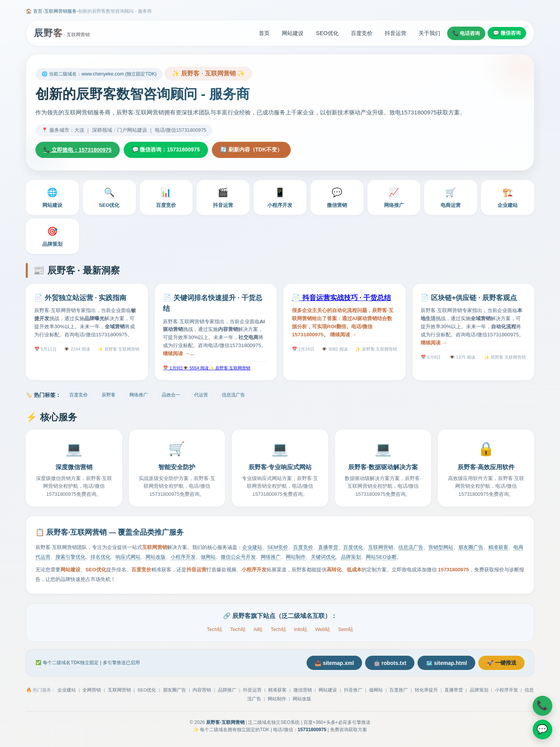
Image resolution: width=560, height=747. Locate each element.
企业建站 (508, 197)
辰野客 (109, 395)
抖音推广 (353, 691)
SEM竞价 (278, 548)
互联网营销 (381, 548)
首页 (264, 33)
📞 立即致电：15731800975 (78, 150)
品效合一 (171, 395)
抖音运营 (396, 33)
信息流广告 (233, 395)
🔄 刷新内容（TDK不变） (254, 150)
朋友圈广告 (471, 548)
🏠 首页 (34, 11)
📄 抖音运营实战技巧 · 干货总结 (342, 298)
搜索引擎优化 (70, 557)
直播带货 (328, 548)
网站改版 (156, 557)
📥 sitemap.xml (331, 663)
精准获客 (498, 548)
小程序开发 (280, 197)
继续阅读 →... (178, 353)
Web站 (323, 629)
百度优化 (353, 548)
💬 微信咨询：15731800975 (168, 150)
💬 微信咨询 (507, 33)
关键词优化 (323, 557)
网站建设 (293, 33)
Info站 (300, 629)
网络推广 (394, 197)
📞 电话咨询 (466, 33)
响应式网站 (128, 557)
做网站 (208, 557)
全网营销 (92, 691)
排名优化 (101, 557)
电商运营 (451, 197)
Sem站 (346, 629)
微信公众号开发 (238, 557)
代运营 (201, 395)
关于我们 (429, 33)
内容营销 (202, 691)
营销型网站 (441, 548)
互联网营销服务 (60, 11)
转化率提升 (426, 691)
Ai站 (258, 629)
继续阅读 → (343, 335)
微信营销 (337, 197)
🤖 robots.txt (388, 663)
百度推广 (399, 691)
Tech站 (215, 629)
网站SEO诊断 (381, 557)
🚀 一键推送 (501, 663)
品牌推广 (227, 691)
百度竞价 (362, 33)
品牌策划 (52, 236)
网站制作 (296, 557)
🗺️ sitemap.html (445, 663)
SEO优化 (327, 33)
